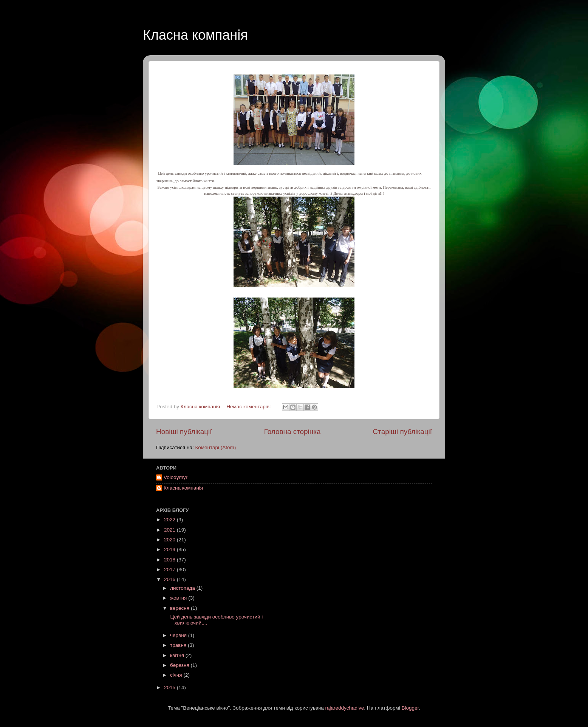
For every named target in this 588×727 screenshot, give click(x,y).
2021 (170, 530)
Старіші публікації (402, 432)
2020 (170, 540)
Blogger (410, 708)
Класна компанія (195, 35)
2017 (170, 570)
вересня (180, 608)
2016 (170, 579)
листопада (183, 588)
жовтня (179, 598)
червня (179, 635)
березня (180, 665)
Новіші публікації (184, 432)
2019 (170, 550)
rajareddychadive (344, 708)
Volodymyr (176, 477)
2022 (170, 520)
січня (177, 675)
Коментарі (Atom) (215, 447)
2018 (170, 560)
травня (179, 645)
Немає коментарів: (249, 407)
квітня (178, 655)
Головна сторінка (292, 432)
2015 (170, 687)
